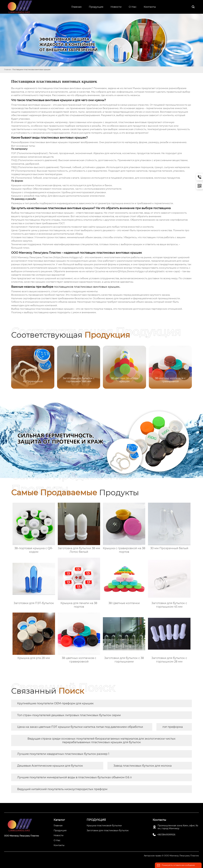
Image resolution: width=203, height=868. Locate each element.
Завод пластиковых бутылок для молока (143, 766)
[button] (186, 367)
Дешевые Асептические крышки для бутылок (50, 766)
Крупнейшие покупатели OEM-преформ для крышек (55, 703)
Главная (7, 69)
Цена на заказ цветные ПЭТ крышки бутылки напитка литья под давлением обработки (80, 727)
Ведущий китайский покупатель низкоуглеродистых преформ (62, 789)
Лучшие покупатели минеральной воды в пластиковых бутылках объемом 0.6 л (74, 777)
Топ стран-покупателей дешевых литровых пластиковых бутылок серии (69, 715)
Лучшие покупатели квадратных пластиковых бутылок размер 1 (63, 754)
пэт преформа (173, 727)
